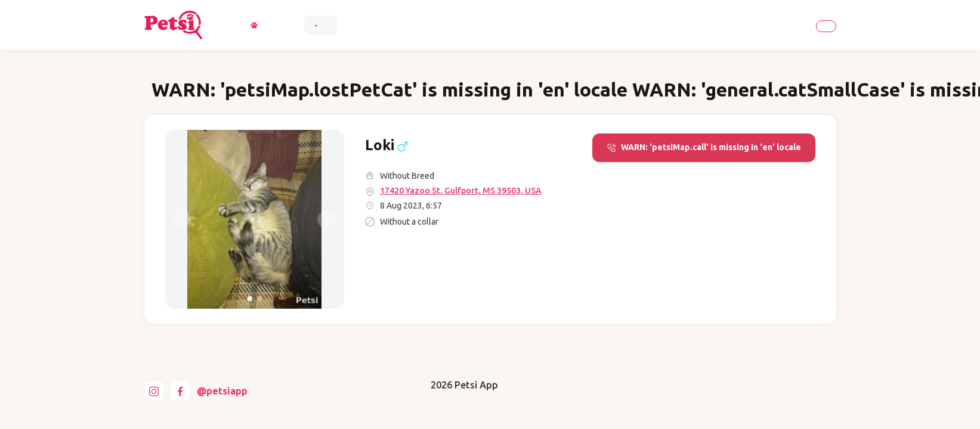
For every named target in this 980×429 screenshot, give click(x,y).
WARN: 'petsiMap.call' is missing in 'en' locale (704, 147)
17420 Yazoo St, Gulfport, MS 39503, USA (461, 191)
